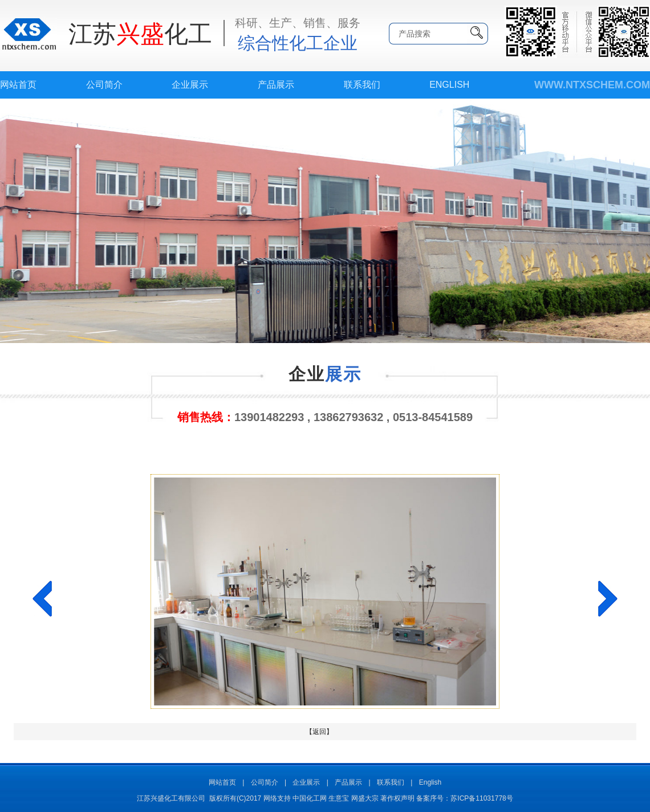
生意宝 (339, 798)
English (449, 85)
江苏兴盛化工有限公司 (171, 798)
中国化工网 (310, 798)
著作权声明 (397, 798)
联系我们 (362, 85)
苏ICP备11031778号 (482, 798)
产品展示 (276, 85)
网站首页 (18, 85)
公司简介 (104, 85)
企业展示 (190, 85)
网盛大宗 (365, 798)
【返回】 (319, 732)
